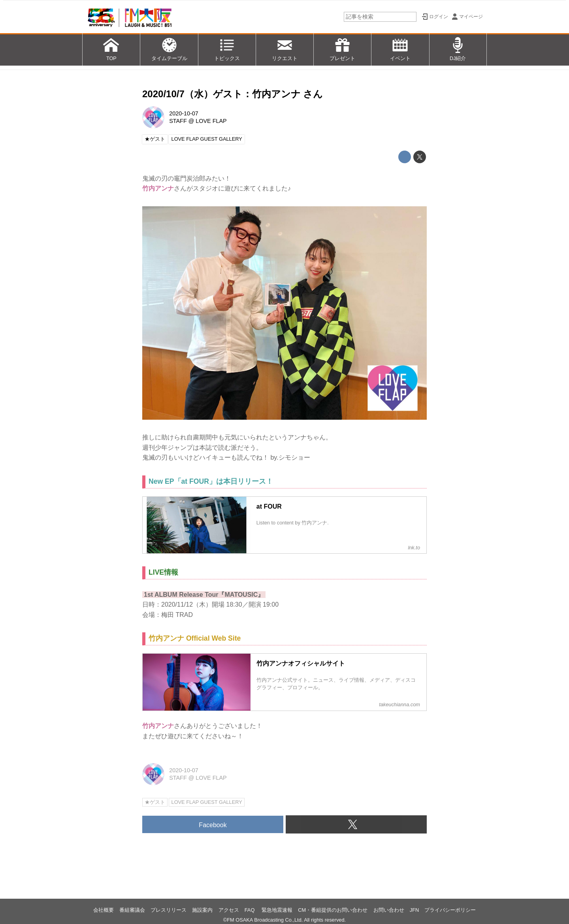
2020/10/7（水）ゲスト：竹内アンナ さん (233, 94)
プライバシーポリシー (450, 910)
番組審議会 (132, 910)
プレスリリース (169, 910)
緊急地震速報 (277, 910)
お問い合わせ (389, 910)
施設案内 (202, 910)
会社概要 (104, 910)
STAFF (178, 121)
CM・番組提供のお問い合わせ (333, 910)
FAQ (250, 910)
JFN (414, 910)
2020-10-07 (184, 113)
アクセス (229, 910)
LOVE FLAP (211, 121)
